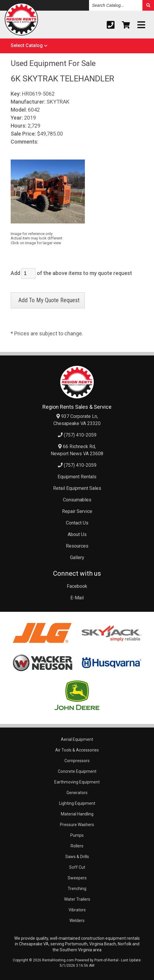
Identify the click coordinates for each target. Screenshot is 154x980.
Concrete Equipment (77, 771)
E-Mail (77, 598)
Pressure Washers (77, 825)
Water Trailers (77, 899)
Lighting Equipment (77, 803)
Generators (77, 793)
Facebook (77, 586)
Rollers (77, 846)
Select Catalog (27, 45)
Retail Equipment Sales (77, 488)
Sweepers (77, 878)
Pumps (77, 835)
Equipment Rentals (77, 477)
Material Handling (77, 814)
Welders (77, 921)
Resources (77, 546)
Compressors (77, 761)
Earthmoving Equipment (77, 782)
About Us (77, 534)
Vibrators (77, 910)
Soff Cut (77, 867)
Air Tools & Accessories (77, 750)
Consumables (77, 500)
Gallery (77, 557)
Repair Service (77, 511)
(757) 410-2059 (77, 435)
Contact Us (77, 523)
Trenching (77, 889)
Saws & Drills (77, 857)
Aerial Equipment (77, 739)
